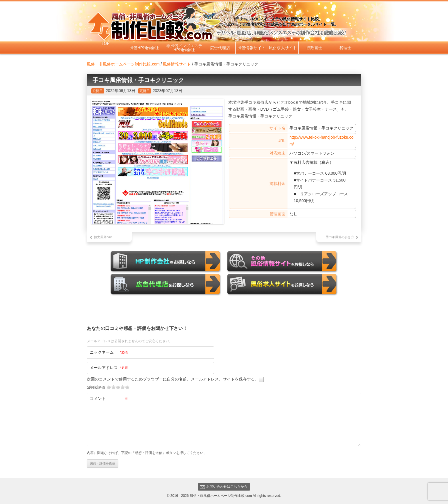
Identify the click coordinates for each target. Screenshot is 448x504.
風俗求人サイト (283, 48)
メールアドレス (109, 367)
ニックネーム (109, 352)
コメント (109, 398)
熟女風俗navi (103, 237)
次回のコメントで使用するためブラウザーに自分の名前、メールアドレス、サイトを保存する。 (173, 379)
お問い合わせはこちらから (224, 486)
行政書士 (314, 48)
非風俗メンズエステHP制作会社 (184, 48)
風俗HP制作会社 (144, 48)
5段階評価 (96, 387)
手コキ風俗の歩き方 (340, 237)
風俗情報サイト (251, 48)
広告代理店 (220, 48)
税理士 (345, 48)
